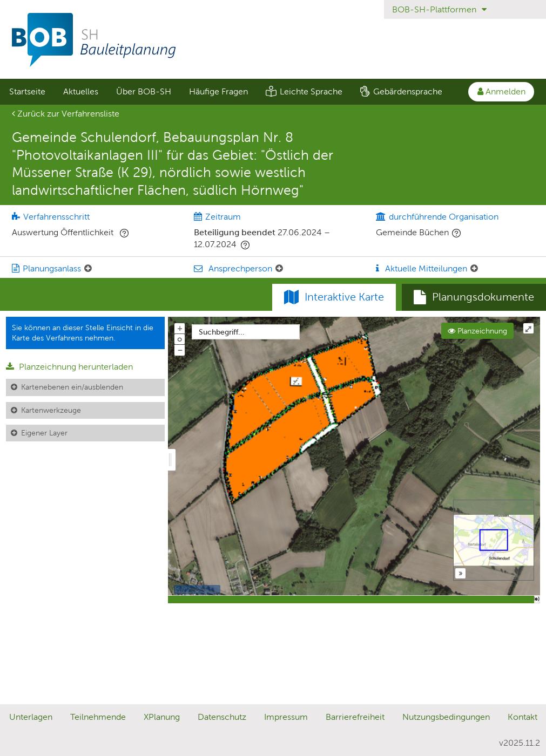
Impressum (286, 717)
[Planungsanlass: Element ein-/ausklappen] (88, 269)
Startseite (27, 91)
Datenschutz (222, 717)
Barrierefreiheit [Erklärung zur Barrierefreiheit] (355, 717)
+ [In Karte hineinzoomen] (180, 328)
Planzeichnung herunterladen (69, 367)
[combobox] (246, 332)
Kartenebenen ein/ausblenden (72, 387)
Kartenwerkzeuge (51, 410)
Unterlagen (31, 717)
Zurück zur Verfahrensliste (66, 114)
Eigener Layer (44, 433)
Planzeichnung (477, 331)
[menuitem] (27, 92)
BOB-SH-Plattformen (439, 9)
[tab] (474, 297)
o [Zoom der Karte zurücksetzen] (180, 339)
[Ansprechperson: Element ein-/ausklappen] (279, 269)
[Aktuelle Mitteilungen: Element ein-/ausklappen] (474, 269)
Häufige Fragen (218, 91)
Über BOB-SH (144, 91)
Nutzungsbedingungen (446, 717)
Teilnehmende (98, 717)
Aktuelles (81, 91)
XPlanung (162, 717)
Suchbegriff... (222, 332)
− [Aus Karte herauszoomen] (180, 350)
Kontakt (523, 717)
